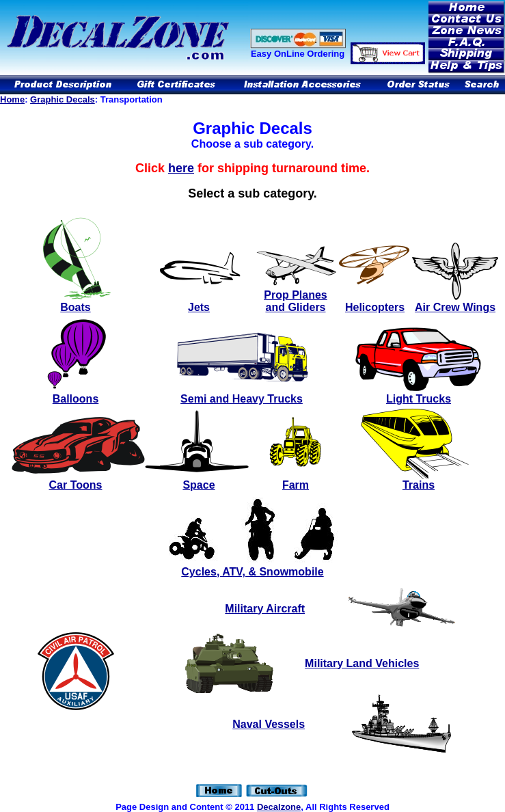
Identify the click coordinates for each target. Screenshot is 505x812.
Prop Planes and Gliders (296, 296)
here (181, 168)
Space (199, 485)
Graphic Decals (63, 99)
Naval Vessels (269, 724)
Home (12, 99)
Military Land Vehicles (362, 663)
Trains (419, 485)
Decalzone (279, 807)
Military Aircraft (265, 609)
